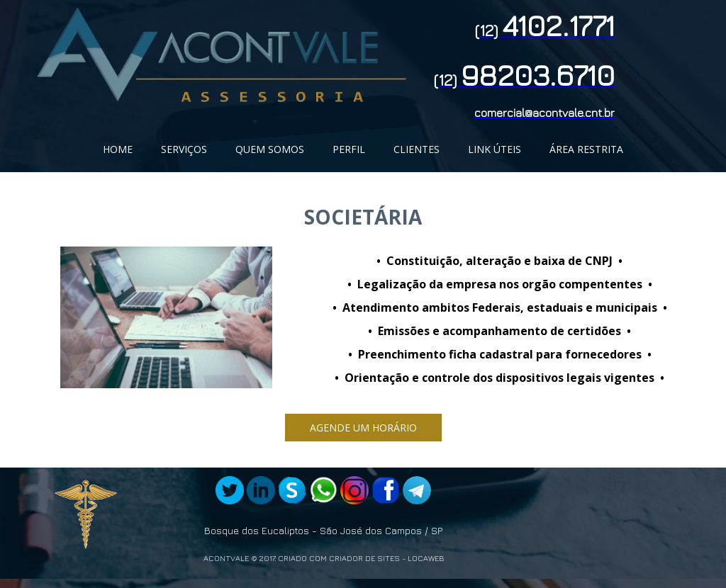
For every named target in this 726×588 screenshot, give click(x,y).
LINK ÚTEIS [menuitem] (495, 149)
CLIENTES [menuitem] (417, 149)
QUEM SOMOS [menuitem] (270, 149)
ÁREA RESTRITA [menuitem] (586, 149)
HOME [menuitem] (118, 149)
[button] (363, 428)
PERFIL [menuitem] (349, 149)
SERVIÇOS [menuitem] (184, 149)
